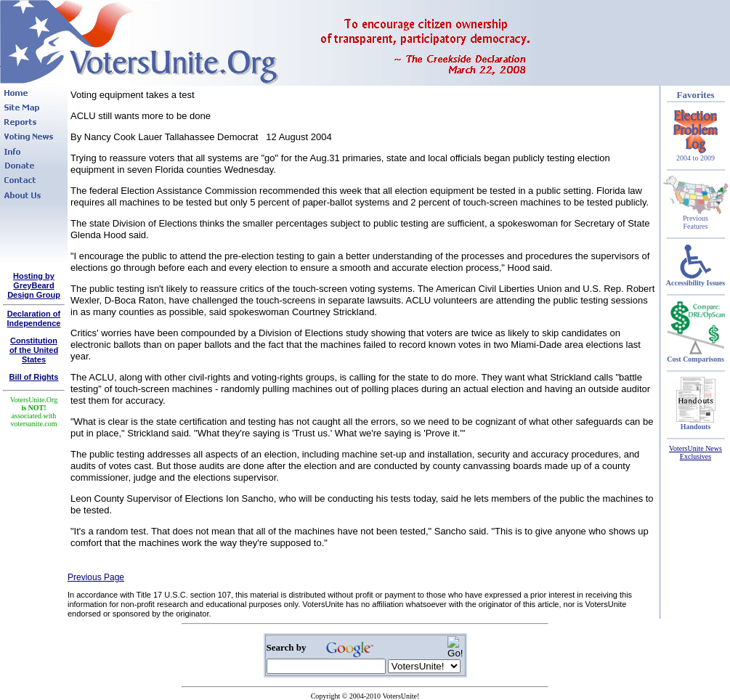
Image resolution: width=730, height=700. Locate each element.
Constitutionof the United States (34, 350)
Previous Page (96, 577)
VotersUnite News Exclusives (695, 452)
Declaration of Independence (34, 318)
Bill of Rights (34, 377)
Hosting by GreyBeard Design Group (34, 285)
